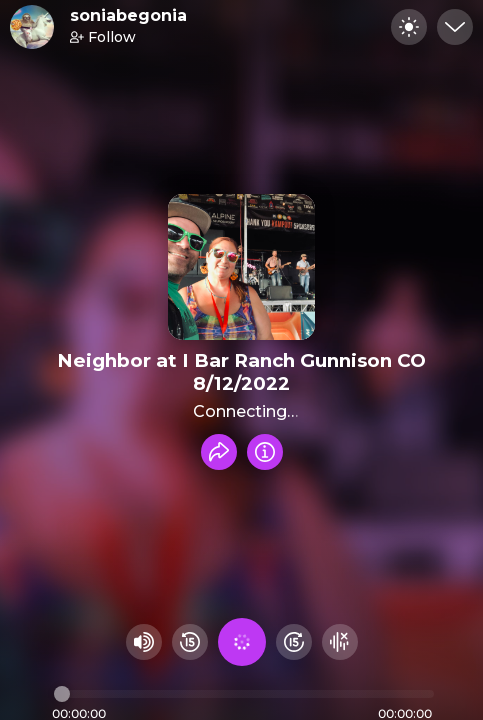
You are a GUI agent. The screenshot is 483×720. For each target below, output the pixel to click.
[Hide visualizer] (340, 642)
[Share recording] (219, 452)
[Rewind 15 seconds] (190, 642)
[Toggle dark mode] (409, 27)
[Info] (265, 452)
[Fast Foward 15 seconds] (294, 642)
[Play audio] (242, 642)
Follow (103, 37)
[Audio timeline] (244, 694)
